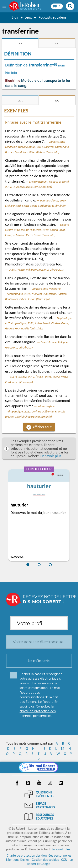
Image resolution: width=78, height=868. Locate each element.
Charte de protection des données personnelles (39, 855)
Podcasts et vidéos (52, 17)
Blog (15, 17)
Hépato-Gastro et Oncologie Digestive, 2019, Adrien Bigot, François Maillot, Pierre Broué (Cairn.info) (38, 230)
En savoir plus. (51, 456)
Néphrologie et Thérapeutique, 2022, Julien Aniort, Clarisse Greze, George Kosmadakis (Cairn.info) (38, 323)
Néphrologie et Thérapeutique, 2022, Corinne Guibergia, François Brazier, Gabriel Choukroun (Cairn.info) (35, 411)
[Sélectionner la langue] (57, 6)
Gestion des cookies (45, 860)
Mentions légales (18, 860)
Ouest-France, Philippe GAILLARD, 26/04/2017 (36, 270)
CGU (64, 860)
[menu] (5, 6)
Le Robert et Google (50, 862)
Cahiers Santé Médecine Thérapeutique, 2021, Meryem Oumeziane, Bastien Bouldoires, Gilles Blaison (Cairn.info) (37, 147)
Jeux (28, 17)
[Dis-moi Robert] (39, 767)
